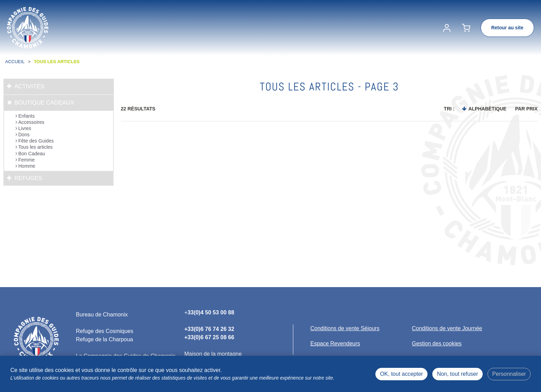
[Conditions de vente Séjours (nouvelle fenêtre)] (345, 328)
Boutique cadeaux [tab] (44, 103)
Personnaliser (509, 374)
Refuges (28, 178)
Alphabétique (487, 109)
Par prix (526, 109)
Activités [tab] (29, 86)
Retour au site (507, 28)
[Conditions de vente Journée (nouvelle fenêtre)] (447, 328)
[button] (466, 28)
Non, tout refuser (457, 374)
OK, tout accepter (401, 374)
